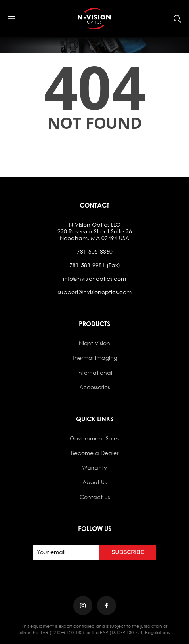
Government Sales (94, 438)
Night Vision (94, 343)
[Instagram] (83, 606)
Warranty (94, 467)
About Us (94, 482)
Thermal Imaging (95, 358)
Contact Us (95, 497)
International (95, 372)
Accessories (94, 387)
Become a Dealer (95, 453)
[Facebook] (107, 606)
